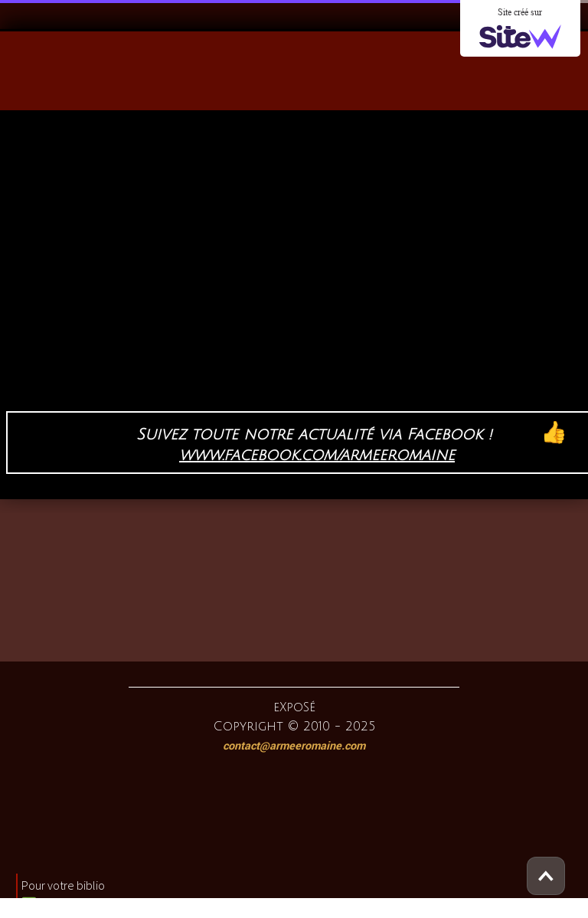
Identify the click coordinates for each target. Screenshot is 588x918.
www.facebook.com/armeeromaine (317, 456)
